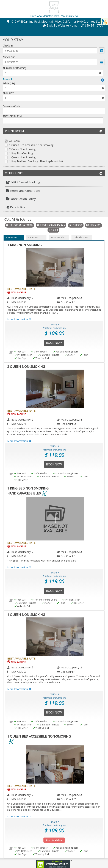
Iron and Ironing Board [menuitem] (66, 352)
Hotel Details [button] (58, 237)
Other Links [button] (54, 173)
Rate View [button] (33, 237)
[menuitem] (54, 182)
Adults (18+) (9, 83)
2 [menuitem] (32, 298)
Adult (54, 230)
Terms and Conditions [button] (23, 191)
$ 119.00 (54, 455)
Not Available (54, 840)
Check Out (9, 57)
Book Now (54, 343)
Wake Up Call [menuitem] (41, 358)
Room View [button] (11, 237)
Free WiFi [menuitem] (20, 352)
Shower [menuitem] (69, 355)
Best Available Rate (21, 289)
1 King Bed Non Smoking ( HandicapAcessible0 (36, 161)
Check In (8, 46)
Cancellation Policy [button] (21, 199)
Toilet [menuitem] (84, 355)
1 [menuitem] (75, 302)
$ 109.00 (54, 333)
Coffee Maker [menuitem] (39, 352)
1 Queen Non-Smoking (22, 157)
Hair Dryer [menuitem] (21, 358)
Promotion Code (11, 106)
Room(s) (95, 225)
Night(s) (77, 225)
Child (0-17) (9, 93)
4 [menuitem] (81, 420)
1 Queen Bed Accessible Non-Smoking (31, 145)
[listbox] (53, 73)
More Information (20, 319)
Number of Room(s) (14, 68)
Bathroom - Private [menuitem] (48, 355)
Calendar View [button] (81, 237)
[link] (54, 864)
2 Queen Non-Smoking (22, 149)
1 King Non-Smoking (21, 153)
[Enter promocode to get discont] (54, 111)
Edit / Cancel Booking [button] (23, 182)
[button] (54, 7)
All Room (14, 141)
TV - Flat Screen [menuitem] (23, 355)
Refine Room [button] (54, 131)
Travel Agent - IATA (12, 116)
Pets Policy (16, 207)
